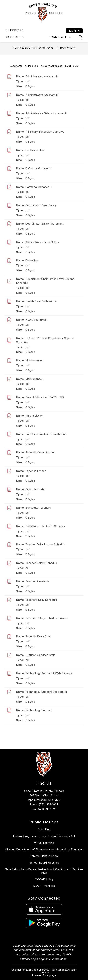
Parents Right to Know (44, 856)
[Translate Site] (60, 37)
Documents (68, 48)
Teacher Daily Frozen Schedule (46, 544)
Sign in (74, 31)
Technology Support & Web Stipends (49, 673)
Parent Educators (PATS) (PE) (45, 397)
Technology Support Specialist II (46, 692)
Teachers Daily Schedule (41, 600)
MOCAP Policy (44, 879)
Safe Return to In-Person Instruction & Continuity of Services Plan (44, 871)
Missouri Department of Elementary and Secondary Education (44, 849)
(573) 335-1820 (47, 809)
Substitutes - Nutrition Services (45, 526)
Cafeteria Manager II (38, 168)
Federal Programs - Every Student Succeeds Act (44, 836)
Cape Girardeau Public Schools (33, 48)
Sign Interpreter (35, 489)
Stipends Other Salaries (40, 452)
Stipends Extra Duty (38, 636)
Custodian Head (35, 150)
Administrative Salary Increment (46, 113)
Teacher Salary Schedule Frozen (47, 618)
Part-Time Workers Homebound (46, 434)
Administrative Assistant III (42, 95)
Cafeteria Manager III (39, 187)
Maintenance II (35, 379)
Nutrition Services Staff (40, 655)
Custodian (32, 260)
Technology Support (39, 710)
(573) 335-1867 (49, 804)
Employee (32, 66)
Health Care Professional (41, 301)
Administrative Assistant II (42, 76)
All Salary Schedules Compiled (45, 132)
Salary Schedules (53, 66)
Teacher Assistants (37, 581)
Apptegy (51, 975)
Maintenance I (34, 360)
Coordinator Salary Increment (44, 224)
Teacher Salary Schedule (41, 563)
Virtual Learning (44, 843)
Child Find (44, 829)
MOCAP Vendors (44, 886)
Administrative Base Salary (42, 242)
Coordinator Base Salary (41, 205)
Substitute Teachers (38, 508)
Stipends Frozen (36, 471)
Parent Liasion (34, 416)
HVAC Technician (36, 320)
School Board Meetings (44, 863)
